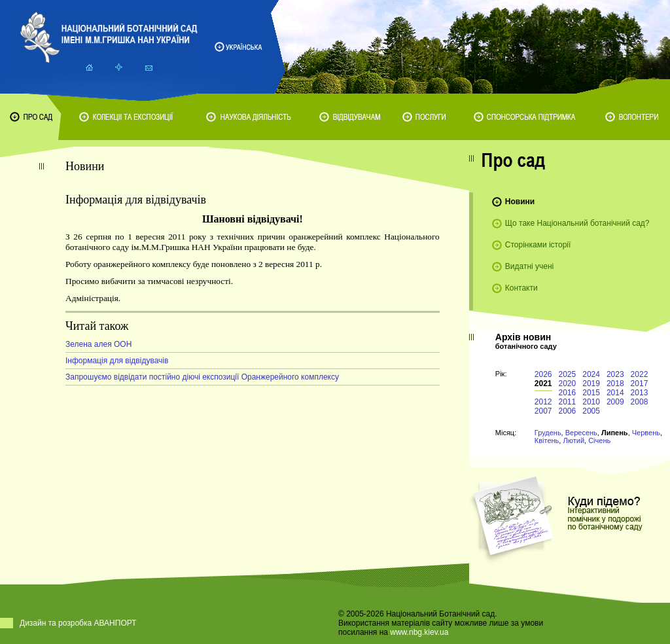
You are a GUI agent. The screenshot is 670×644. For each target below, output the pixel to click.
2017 (640, 384)
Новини (520, 202)
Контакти (521, 288)
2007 (543, 411)
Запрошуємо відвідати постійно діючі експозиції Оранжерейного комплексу (202, 377)
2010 (591, 402)
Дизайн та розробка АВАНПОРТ (78, 623)
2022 (640, 374)
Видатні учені (529, 266)
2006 (568, 411)
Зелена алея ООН (98, 344)
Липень (615, 433)
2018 (615, 384)
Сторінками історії (538, 245)
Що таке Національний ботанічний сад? (577, 223)
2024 (591, 374)
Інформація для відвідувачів (117, 361)
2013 (640, 393)
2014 (615, 393)
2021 (543, 384)
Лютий (573, 440)
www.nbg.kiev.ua (419, 632)
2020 (568, 384)
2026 (543, 374)
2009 (615, 402)
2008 (640, 402)
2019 (591, 384)
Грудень (548, 433)
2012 (543, 402)
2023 (615, 374)
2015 (591, 393)
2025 (568, 374)
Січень (599, 440)
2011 (568, 402)
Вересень (581, 433)
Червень (646, 433)
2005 (591, 411)
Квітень (547, 440)
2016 (568, 393)
